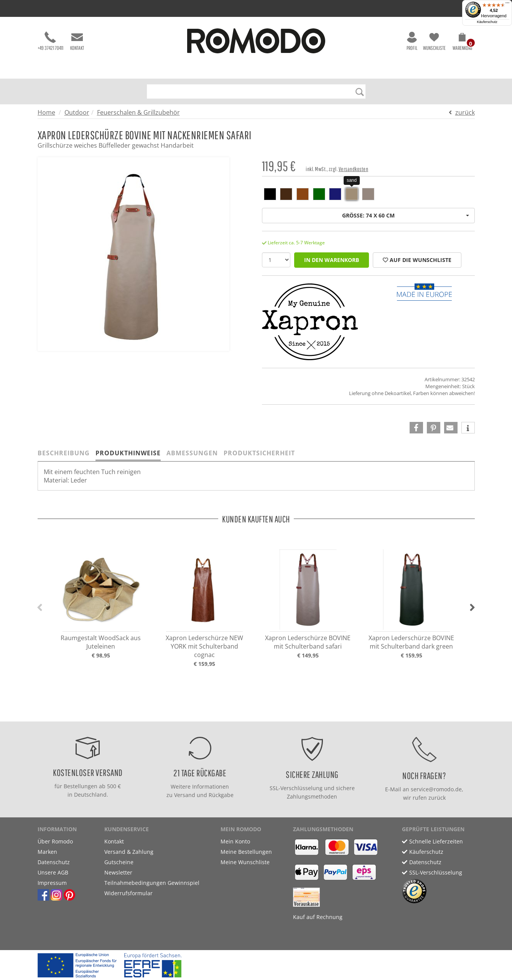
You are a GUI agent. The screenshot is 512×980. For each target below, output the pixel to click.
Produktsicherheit (259, 453)
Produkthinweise (128, 453)
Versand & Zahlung (129, 852)
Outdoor (77, 112)
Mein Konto (235, 841)
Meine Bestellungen (246, 852)
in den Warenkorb (332, 260)
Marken (47, 852)
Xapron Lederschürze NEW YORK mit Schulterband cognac (204, 646)
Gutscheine (119, 862)
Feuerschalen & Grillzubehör (138, 112)
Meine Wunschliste (245, 862)
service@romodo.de (436, 789)
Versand (185, 795)
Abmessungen (192, 453)
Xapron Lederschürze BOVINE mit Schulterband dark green (411, 642)
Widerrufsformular (128, 893)
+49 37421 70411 (50, 41)
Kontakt (77, 41)
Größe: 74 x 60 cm (406, 215)
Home (46, 112)
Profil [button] (412, 41)
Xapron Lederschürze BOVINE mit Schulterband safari (308, 642)
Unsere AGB (53, 872)
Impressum (52, 883)
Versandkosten (354, 169)
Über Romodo (55, 841)
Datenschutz (54, 862)
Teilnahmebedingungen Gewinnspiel (152, 883)
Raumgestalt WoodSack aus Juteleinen (101, 642)
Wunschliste (434, 41)
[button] (462, 43)
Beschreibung (64, 453)
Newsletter (118, 872)
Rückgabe (221, 795)
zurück (465, 112)
